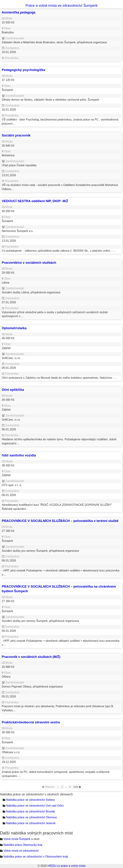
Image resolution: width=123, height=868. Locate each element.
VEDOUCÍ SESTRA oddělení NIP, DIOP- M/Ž (35, 201)
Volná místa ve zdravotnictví (21, 851)
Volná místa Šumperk (17, 839)
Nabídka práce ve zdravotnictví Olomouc (32, 817)
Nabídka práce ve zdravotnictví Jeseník (31, 823)
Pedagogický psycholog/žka (23, 70)
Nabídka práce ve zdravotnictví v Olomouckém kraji (36, 857)
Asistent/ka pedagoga (19, 12)
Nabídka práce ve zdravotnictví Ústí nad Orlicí (35, 806)
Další (77, 787)
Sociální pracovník (16, 135)
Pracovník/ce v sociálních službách (29, 263)
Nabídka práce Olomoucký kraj (23, 845)
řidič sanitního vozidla (19, 455)
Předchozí (48, 787)
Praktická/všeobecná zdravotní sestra (31, 722)
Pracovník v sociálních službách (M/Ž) (31, 657)
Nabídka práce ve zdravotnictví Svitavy (30, 800)
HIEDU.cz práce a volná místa (66, 866)
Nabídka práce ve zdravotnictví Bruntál (30, 811)
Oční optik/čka (13, 390)
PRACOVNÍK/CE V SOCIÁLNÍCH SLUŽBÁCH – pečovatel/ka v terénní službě (60, 521)
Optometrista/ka (14, 328)
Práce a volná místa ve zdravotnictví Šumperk (61, 6)
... (66, 787)
